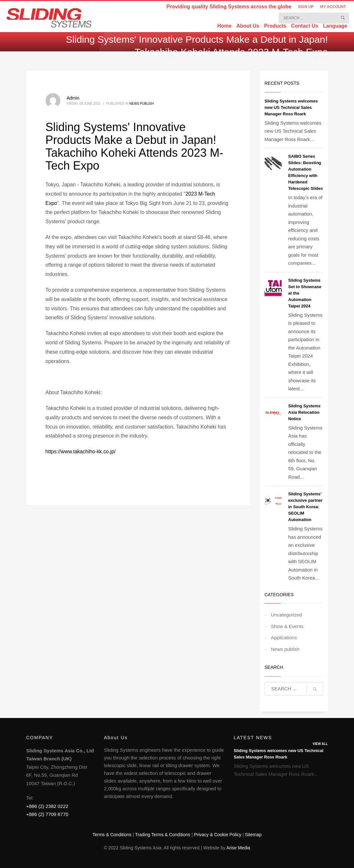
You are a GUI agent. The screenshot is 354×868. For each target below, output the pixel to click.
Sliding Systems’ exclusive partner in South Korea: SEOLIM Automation (305, 507)
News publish (142, 104)
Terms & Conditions (112, 835)
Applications (284, 638)
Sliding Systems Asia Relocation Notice (304, 412)
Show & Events (287, 626)
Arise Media (238, 848)
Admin (73, 98)
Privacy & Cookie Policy (218, 835)
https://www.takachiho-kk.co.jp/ (81, 452)
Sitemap (253, 835)
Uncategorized (286, 615)
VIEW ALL (320, 744)
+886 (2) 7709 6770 (47, 814)
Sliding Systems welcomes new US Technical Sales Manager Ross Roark (291, 107)
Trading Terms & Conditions (163, 835)
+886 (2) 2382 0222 (47, 806)
